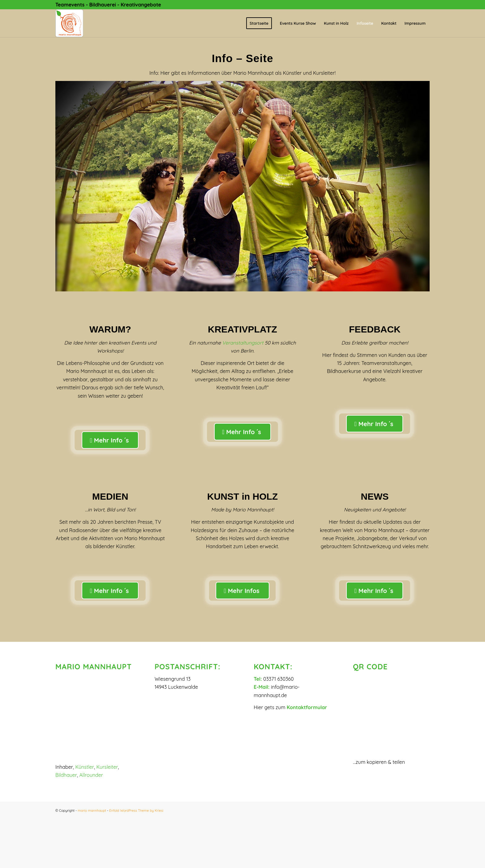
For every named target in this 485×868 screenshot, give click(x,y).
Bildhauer (66, 775)
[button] (242, 843)
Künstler (85, 767)
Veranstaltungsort (243, 343)
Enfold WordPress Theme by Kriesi (136, 811)
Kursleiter (107, 767)
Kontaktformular (307, 707)
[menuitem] (259, 23)
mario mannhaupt (92, 811)
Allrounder (91, 775)
